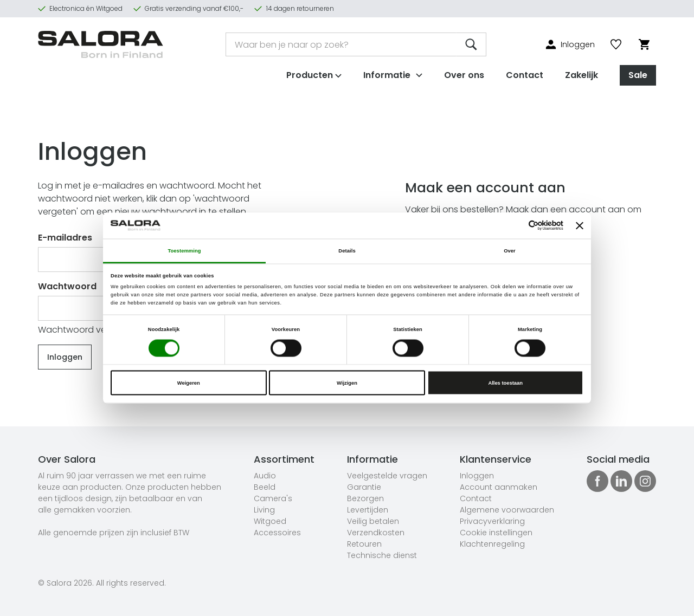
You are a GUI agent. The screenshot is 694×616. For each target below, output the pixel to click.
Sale (638, 75)
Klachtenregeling (492, 544)
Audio (265, 476)
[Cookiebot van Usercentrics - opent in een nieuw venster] (516, 226)
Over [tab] (510, 250)
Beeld (265, 487)
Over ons (464, 75)
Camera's (273, 498)
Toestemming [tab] (184, 250)
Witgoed (270, 521)
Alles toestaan (505, 383)
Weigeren (189, 383)
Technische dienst (382, 555)
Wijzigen (347, 383)
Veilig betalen (373, 521)
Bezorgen (365, 498)
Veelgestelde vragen (387, 476)
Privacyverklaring (492, 521)
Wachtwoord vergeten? (89, 330)
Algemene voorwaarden (507, 510)
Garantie (364, 487)
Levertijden (368, 510)
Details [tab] (347, 250)
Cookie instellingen (496, 533)
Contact (525, 75)
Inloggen (477, 476)
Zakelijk (581, 75)
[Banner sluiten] (580, 225)
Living (264, 510)
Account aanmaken (499, 487)
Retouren (364, 544)
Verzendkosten (376, 533)
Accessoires (277, 533)
